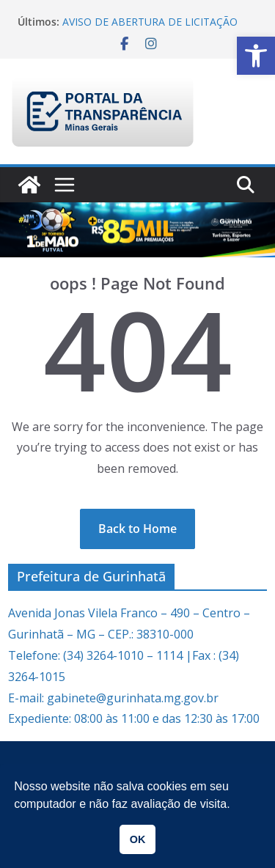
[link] (256, 56)
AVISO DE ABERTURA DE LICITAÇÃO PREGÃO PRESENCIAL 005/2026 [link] (150, 29)
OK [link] (138, 839)
